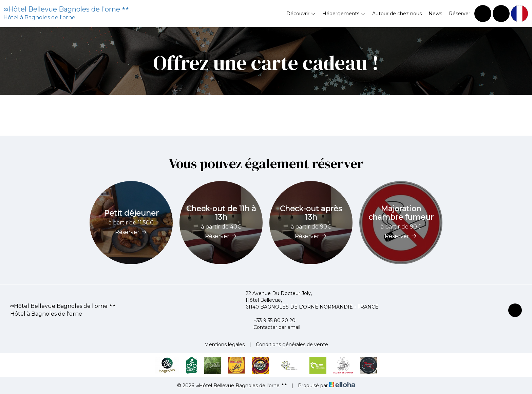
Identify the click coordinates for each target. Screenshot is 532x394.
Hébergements (344, 14)
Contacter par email (273, 327)
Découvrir (301, 14)
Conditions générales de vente (292, 344)
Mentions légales (224, 344)
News (435, 14)
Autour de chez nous (397, 14)
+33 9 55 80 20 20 (271, 320)
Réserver (460, 14)
